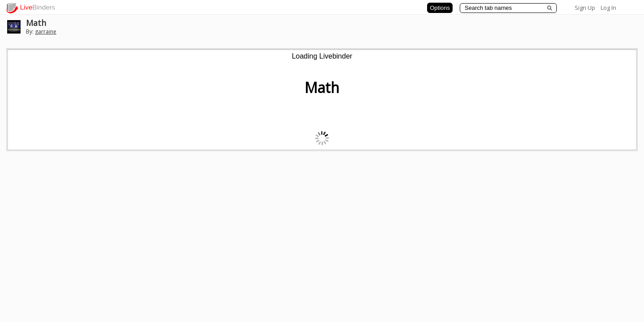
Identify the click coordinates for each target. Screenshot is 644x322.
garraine (46, 32)
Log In (608, 8)
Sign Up (585, 8)
